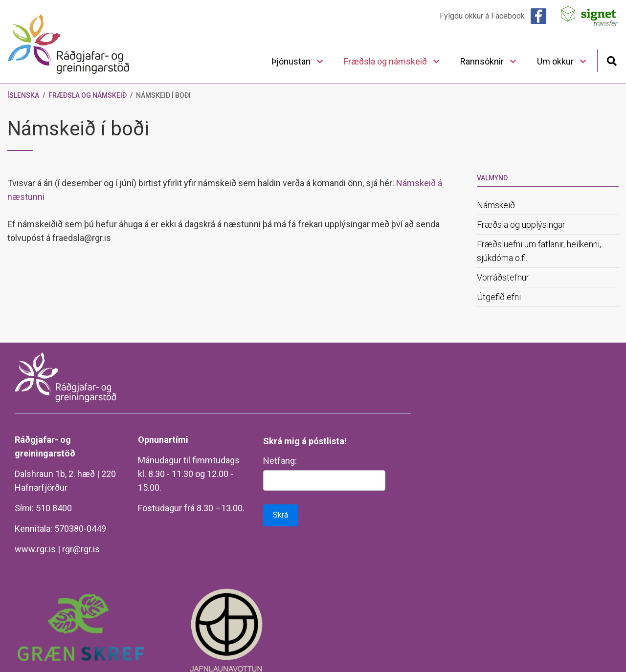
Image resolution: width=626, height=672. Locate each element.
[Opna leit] (612, 60)
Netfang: (280, 461)
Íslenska (23, 95)
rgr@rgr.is (81, 549)
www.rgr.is (35, 549)
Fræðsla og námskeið (88, 95)
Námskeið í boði (163, 95)
